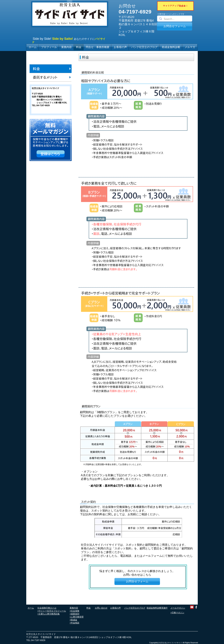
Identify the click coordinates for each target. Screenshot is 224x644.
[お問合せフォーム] (175, 26)
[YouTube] (192, 607)
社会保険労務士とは (47, 608)
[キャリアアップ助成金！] (175, 6)
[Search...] (174, 19)
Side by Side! (42, 39)
